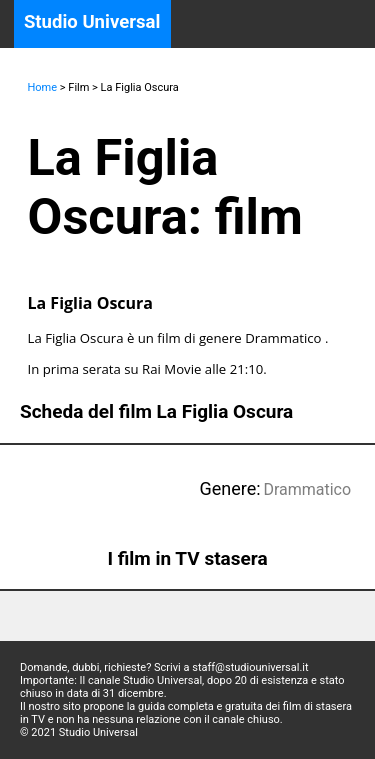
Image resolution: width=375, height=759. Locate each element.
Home (43, 87)
